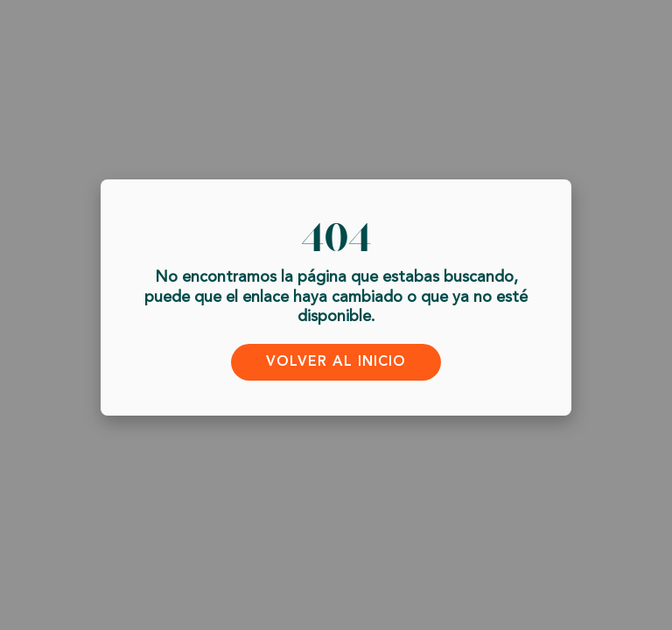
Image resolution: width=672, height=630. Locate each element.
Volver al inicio (336, 362)
